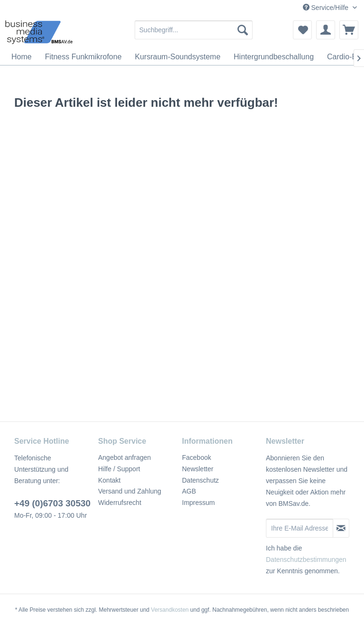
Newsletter (198, 469)
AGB (189, 491)
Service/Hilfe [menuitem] (327, 8)
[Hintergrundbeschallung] (274, 57)
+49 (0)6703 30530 (52, 503)
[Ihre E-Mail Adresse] (300, 528)
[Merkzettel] (302, 30)
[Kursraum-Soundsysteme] (178, 57)
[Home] (22, 57)
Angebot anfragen (124, 457)
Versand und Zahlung (130, 491)
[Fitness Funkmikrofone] (83, 57)
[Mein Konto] (326, 30)
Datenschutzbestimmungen (306, 560)
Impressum (198, 503)
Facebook (196, 457)
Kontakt (109, 480)
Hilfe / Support (119, 469)
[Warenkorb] (349, 30)
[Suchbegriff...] (194, 30)
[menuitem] (194, 30)
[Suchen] (243, 30)
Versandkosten (170, 610)
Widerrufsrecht (120, 503)
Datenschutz (200, 480)
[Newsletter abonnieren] (341, 528)
